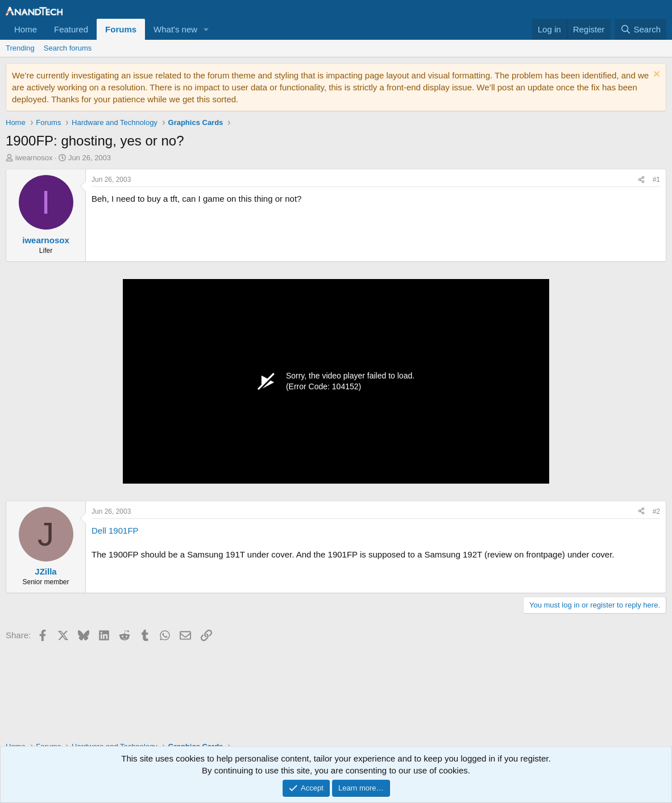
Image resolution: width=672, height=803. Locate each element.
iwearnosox (34, 158)
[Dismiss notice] (655, 75)
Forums (121, 29)
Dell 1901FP (115, 531)
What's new (175, 29)
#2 (656, 511)
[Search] (640, 29)
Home (26, 29)
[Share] (641, 180)
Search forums (68, 48)
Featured (71, 29)
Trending (20, 48)
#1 (656, 180)
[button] (206, 29)
